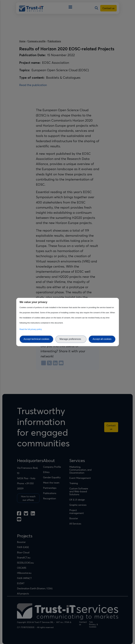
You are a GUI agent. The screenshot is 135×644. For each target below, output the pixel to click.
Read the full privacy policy (31, 329)
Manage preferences (71, 339)
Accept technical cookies (36, 339)
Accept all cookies (102, 339)
